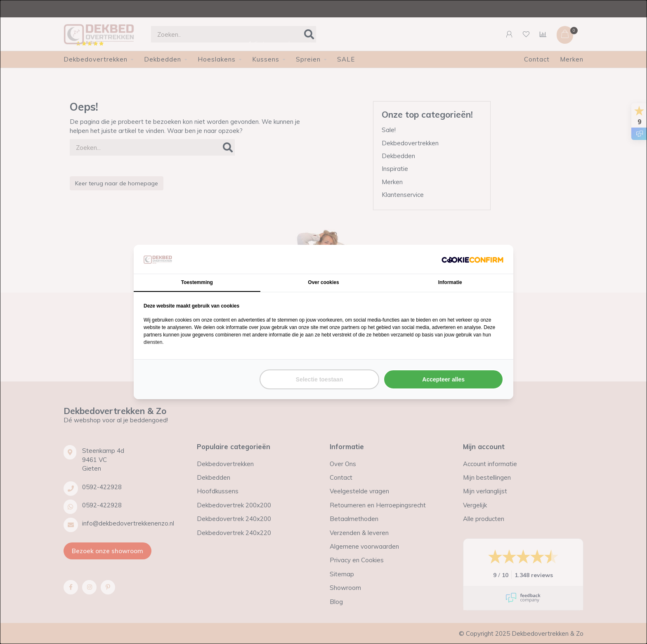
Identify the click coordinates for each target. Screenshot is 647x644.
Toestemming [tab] (197, 282)
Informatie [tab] (450, 282)
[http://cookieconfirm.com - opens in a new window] (472, 259)
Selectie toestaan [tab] (319, 379)
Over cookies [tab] (323, 282)
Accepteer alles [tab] (443, 379)
